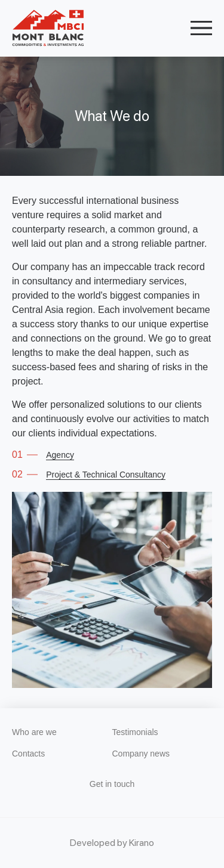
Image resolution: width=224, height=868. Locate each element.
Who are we (34, 732)
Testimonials (135, 732)
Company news (141, 754)
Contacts (28, 754)
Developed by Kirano (112, 843)
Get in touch (112, 784)
